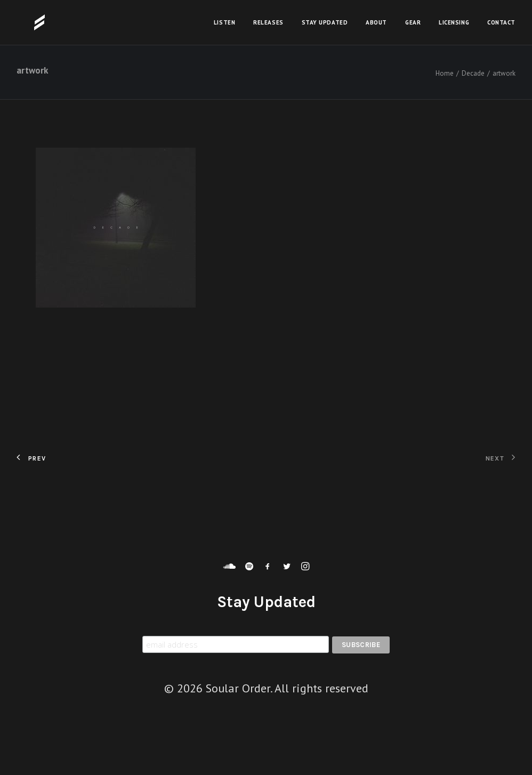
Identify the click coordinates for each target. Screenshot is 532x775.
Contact (501, 22)
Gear (413, 22)
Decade (473, 73)
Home (445, 73)
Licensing (454, 22)
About (376, 22)
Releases (268, 22)
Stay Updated (325, 22)
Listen (224, 22)
